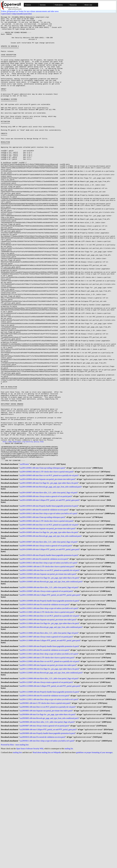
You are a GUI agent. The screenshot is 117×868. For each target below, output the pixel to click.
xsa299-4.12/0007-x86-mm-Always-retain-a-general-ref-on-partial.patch (46, 790)
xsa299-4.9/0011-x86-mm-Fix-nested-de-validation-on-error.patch (44, 656)
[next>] (10, 14)
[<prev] (4, 14)
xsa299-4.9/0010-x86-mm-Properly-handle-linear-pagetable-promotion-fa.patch (49, 652)
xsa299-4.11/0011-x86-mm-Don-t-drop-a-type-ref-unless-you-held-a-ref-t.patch (49, 759)
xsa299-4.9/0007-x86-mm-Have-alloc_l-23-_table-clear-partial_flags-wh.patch (49, 638)
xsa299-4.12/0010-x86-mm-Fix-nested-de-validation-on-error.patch (44, 804)
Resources (73, 5)
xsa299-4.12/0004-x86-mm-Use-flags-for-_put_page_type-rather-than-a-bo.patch (49, 775)
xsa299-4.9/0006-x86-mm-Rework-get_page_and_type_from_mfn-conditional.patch (51, 632)
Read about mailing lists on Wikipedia (47, 865)
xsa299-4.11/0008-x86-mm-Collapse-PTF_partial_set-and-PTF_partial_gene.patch (50, 745)
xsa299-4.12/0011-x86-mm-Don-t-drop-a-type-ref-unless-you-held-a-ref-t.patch (49, 808)
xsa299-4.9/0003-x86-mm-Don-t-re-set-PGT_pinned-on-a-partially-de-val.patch (49, 619)
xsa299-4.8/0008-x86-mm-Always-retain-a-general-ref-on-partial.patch (46, 588)
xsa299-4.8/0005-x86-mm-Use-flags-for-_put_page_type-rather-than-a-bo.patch (49, 574)
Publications (59, 5)
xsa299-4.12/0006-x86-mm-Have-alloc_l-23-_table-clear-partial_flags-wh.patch (49, 786)
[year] (26, 14)
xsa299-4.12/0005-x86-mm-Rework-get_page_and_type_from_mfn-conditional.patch (51, 779)
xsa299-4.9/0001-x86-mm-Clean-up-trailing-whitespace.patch (42, 611)
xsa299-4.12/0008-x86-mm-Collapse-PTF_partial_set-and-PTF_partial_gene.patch (50, 794)
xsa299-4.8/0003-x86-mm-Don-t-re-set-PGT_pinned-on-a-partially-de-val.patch (49, 566)
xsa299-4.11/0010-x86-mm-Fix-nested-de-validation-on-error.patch (44, 755)
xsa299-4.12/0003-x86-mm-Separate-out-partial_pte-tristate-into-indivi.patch (48, 771)
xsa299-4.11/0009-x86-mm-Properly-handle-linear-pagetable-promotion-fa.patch (49, 751)
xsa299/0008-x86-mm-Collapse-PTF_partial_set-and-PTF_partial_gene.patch (48, 841)
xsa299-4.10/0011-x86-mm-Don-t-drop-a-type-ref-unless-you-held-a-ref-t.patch (49, 710)
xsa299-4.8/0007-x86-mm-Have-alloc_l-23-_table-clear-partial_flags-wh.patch (49, 584)
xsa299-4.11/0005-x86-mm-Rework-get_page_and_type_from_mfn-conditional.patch (51, 730)
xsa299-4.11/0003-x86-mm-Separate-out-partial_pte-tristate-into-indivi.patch (48, 722)
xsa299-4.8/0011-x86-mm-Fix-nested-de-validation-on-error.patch (44, 603)
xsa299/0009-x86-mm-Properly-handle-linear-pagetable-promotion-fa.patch (47, 845)
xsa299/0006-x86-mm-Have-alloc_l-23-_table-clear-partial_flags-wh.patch (47, 833)
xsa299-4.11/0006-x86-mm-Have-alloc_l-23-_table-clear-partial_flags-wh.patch (49, 736)
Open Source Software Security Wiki (30, 861)
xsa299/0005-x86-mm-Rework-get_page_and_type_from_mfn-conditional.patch (49, 829)
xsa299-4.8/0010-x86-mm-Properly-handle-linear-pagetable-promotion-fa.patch (49, 599)
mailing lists (17, 865)
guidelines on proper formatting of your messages (94, 865)
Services (43, 5)
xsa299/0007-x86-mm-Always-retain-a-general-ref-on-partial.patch (44, 837)
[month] (20, 14)
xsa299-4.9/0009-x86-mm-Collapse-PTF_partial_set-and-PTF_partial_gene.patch (50, 646)
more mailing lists (22, 857)
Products (28, 5)
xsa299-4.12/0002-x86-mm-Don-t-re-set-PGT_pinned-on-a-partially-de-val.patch (49, 767)
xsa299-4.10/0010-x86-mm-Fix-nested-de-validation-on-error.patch (44, 706)
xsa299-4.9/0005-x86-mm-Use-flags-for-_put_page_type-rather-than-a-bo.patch (49, 627)
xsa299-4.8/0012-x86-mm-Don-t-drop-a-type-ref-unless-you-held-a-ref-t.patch (48, 607)
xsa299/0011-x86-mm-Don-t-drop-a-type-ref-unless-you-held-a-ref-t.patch (47, 853)
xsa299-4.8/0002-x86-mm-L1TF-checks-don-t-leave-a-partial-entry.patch (47, 562)
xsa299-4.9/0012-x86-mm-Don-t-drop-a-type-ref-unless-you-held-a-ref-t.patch (48, 660)
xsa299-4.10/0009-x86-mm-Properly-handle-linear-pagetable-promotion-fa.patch (49, 701)
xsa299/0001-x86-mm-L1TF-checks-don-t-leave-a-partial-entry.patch (45, 812)
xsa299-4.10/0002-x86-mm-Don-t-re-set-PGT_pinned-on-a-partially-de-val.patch (49, 669)
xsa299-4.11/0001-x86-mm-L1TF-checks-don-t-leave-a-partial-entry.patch (47, 714)
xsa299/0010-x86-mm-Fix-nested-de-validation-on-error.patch (42, 849)
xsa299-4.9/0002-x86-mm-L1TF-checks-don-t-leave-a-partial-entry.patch (47, 615)
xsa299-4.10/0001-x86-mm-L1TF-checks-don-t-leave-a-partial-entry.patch (47, 664)
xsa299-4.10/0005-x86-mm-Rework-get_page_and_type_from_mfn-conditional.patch (51, 681)
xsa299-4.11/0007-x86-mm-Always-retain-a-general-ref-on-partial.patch (46, 740)
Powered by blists (7, 857)
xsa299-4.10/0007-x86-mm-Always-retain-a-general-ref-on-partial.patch (46, 691)
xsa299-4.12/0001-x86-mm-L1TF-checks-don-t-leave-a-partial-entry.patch (47, 763)
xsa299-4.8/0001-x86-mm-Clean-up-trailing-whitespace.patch (42, 558)
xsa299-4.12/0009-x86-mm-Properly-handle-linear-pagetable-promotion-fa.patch (49, 800)
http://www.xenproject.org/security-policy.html (23, 527)
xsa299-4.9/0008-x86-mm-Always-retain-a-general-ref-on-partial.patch (46, 642)
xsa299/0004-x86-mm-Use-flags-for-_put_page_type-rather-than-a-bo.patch (47, 825)
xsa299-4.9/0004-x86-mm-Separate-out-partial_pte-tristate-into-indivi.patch (47, 623)
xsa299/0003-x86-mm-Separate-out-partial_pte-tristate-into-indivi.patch (46, 821)
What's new (88, 5)
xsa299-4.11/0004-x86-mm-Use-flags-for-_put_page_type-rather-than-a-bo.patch (49, 726)
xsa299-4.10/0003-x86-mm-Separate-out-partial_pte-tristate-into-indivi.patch (48, 673)
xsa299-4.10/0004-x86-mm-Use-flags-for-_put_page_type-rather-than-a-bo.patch (49, 677)
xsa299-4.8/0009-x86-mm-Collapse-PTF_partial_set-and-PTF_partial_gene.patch (50, 593)
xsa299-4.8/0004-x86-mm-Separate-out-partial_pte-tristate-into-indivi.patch (47, 570)
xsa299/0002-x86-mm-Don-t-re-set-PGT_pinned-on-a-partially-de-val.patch (48, 816)
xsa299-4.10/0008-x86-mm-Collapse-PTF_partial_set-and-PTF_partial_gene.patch (50, 695)
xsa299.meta (24, 553)
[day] (15, 14)
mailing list (69, 861)
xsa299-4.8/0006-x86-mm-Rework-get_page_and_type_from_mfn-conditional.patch (51, 578)
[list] (30, 14)
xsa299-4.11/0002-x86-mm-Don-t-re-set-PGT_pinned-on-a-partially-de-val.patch (49, 718)
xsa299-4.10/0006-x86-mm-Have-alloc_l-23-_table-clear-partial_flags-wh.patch (49, 687)
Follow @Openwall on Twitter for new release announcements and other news (30, 11)
